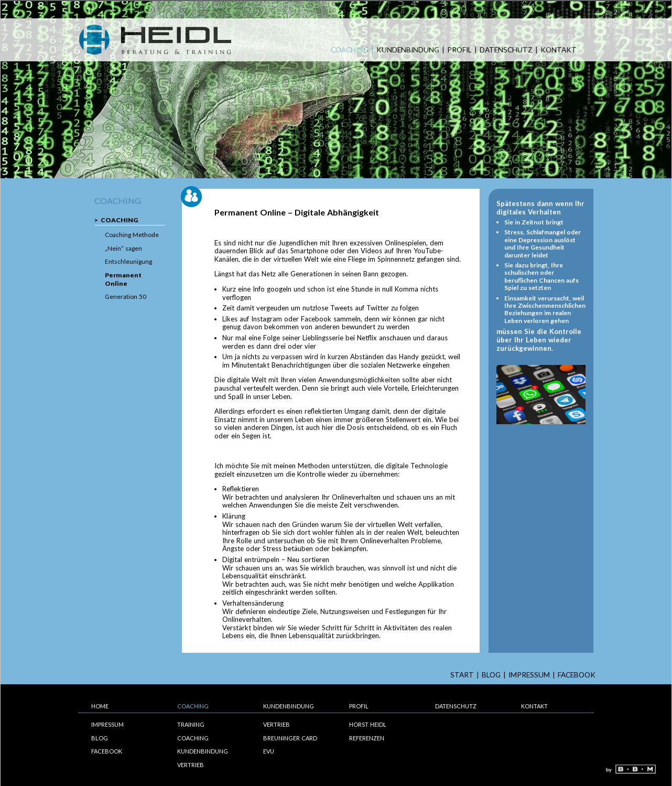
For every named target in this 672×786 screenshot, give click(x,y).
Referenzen (367, 738)
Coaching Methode (132, 235)
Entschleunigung (128, 261)
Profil (459, 50)
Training (191, 724)
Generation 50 (126, 297)
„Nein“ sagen (123, 248)
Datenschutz (506, 50)
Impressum (529, 675)
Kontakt (559, 50)
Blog (491, 675)
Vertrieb (191, 765)
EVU (269, 751)
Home (100, 706)
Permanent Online (123, 279)
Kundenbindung (408, 50)
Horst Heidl (368, 724)
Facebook (577, 675)
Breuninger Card (290, 738)
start (462, 675)
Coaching (350, 50)
